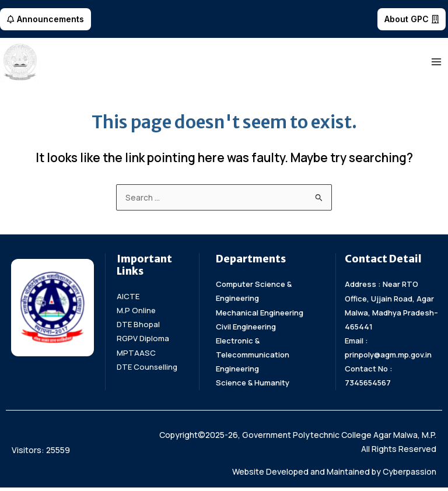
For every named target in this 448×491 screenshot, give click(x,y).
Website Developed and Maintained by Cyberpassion (334, 475)
